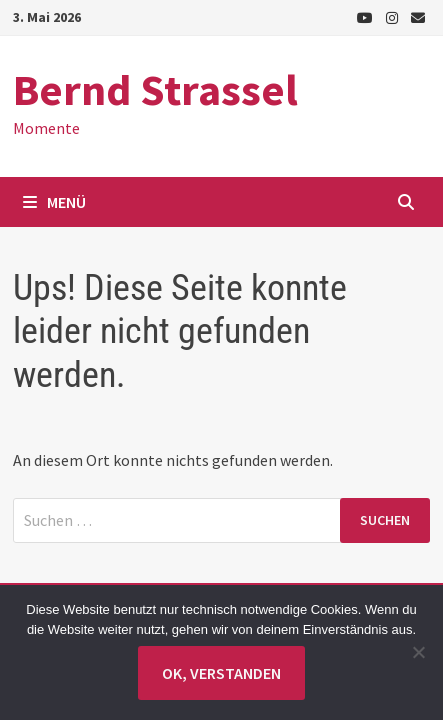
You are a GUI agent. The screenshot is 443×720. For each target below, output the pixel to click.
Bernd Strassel (155, 89)
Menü (54, 202)
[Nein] (418, 652)
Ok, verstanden (221, 673)
